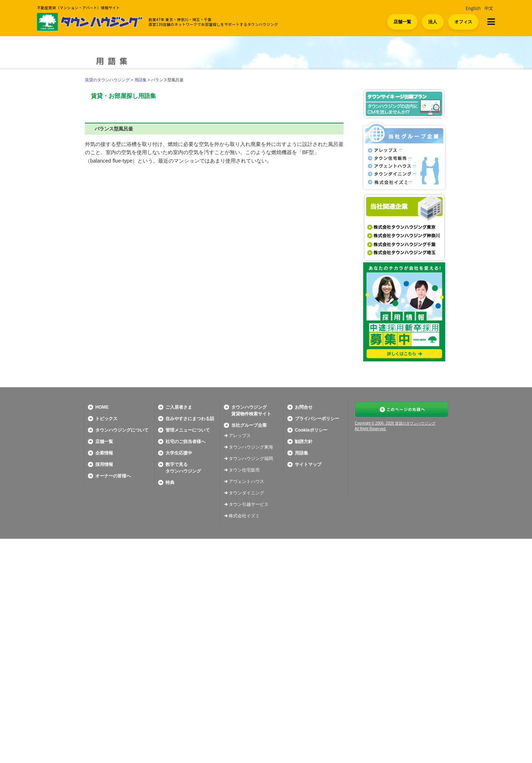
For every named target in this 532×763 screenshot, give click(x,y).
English (473, 8)
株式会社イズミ (244, 740)
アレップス (240, 660)
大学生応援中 (179, 677)
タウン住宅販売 (244, 694)
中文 (489, 8)
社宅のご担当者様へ (185, 666)
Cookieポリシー (311, 654)
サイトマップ (308, 689)
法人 (433, 22)
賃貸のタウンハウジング (107, 80)
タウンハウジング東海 (251, 671)
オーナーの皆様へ (113, 700)
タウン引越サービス (249, 729)
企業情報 (104, 677)
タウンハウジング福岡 (251, 683)
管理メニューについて (188, 654)
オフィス (463, 22)
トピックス (106, 643)
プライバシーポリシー (317, 643)
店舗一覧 (402, 22)
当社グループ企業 (249, 650)
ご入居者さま (179, 631)
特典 (170, 707)
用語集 (141, 80)
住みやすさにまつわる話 (190, 643)
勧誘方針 (304, 666)
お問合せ (304, 631)
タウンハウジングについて (122, 654)
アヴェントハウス (246, 706)
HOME (102, 631)
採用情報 (104, 689)
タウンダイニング (246, 717)
